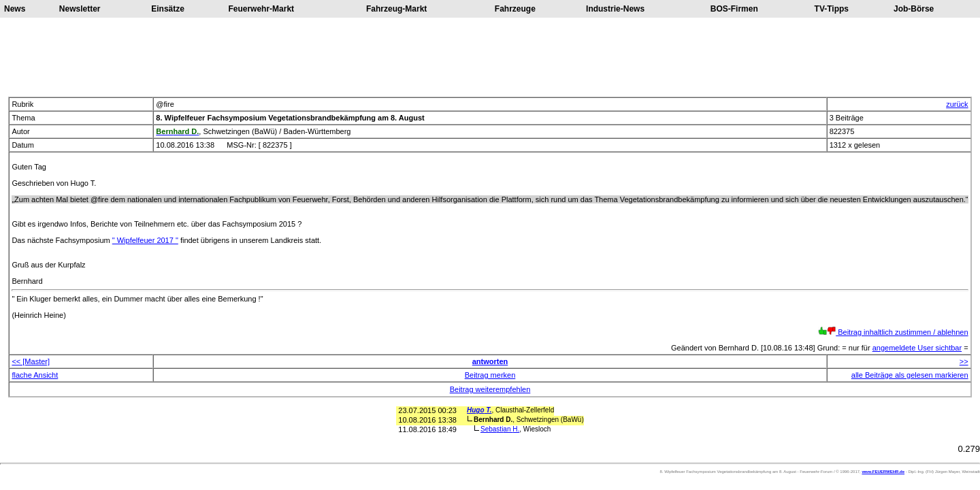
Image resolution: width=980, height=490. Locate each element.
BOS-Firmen (734, 9)
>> (964, 361)
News (15, 9)
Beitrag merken (490, 375)
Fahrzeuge (515, 9)
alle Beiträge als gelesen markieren (910, 375)
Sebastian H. (500, 429)
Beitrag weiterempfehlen (490, 389)
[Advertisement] (490, 57)
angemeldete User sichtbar (917, 348)
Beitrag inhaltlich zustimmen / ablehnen (893, 332)
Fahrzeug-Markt (396, 9)
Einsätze (168, 9)
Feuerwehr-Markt (261, 9)
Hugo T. (479, 410)
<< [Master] (31, 361)
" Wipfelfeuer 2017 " (145, 240)
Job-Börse (914, 9)
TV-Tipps (832, 9)
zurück (957, 104)
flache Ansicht (35, 375)
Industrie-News (615, 9)
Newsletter (80, 9)
